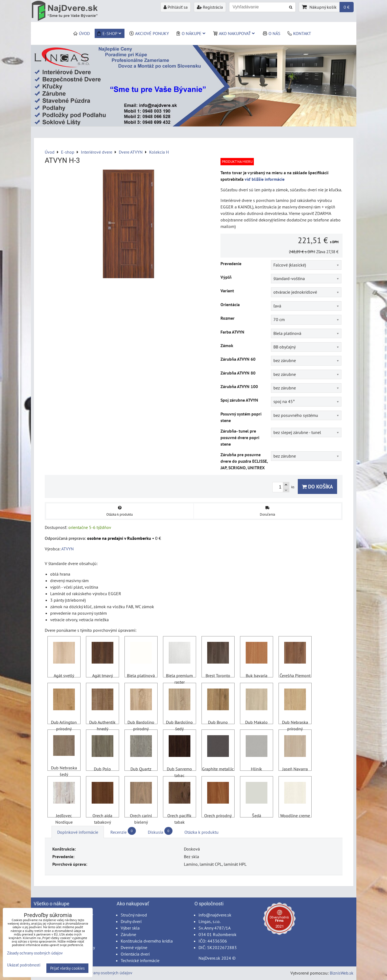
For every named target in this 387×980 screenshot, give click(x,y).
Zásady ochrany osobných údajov (102, 973)
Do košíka (317, 486)
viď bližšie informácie (265, 179)
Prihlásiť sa (176, 7)
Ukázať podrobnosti (24, 965)
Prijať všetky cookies (67, 968)
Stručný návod (134, 915)
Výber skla (130, 928)
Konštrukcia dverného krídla (147, 941)
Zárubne (128, 934)
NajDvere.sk (209, 958)
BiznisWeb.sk (342, 973)
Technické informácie (140, 960)
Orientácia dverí (135, 954)
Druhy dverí (131, 921)
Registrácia (210, 7)
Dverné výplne (134, 947)
